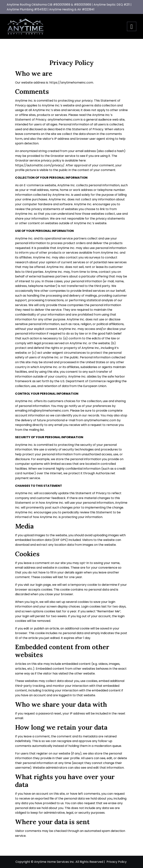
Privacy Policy (117, 862)
